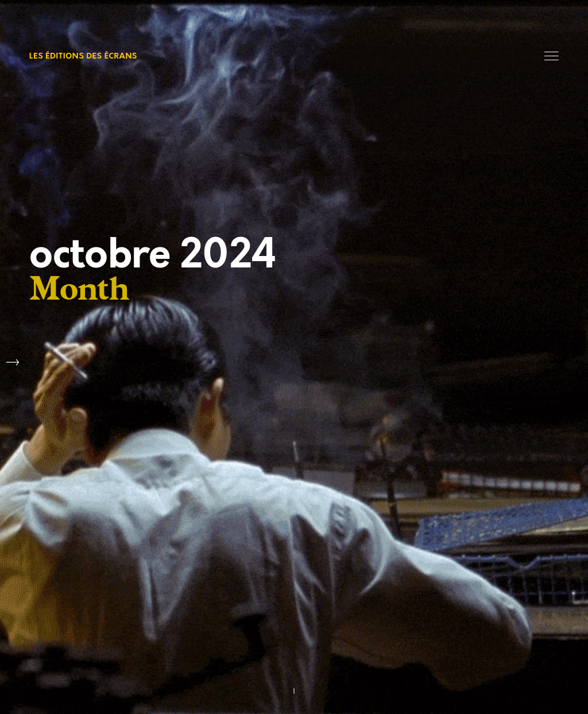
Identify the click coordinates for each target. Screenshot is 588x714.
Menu (552, 56)
